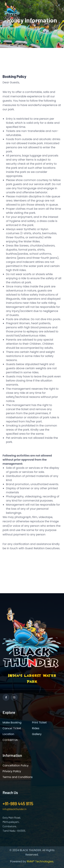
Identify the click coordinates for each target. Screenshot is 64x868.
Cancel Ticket (12, 728)
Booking (20, 27)
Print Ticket (39, 723)
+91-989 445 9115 (18, 803)
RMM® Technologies (40, 861)
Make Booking (12, 723)
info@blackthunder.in (15, 809)
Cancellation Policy (16, 765)
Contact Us (10, 740)
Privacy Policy (12, 771)
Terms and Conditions (18, 777)
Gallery (37, 734)
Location (8, 734)
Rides (36, 728)
